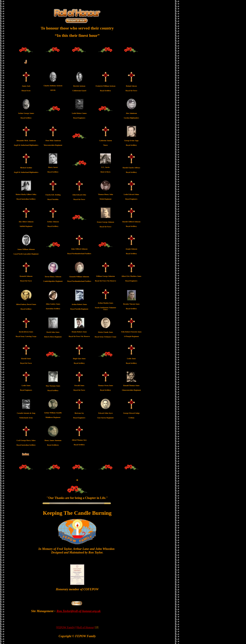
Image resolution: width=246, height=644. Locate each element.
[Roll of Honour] (85, 627)
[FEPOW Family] (66, 627)
